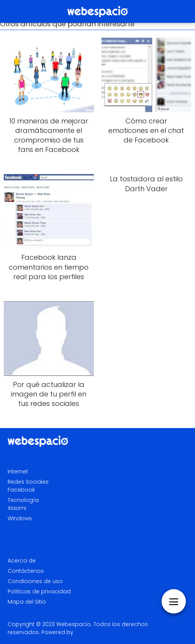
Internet (18, 471)
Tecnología (23, 500)
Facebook (21, 490)
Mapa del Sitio (27, 602)
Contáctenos (26, 571)
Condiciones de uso (35, 581)
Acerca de (22, 561)
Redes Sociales (28, 482)
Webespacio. (74, 624)
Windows (20, 518)
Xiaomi (17, 508)
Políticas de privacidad (39, 591)
